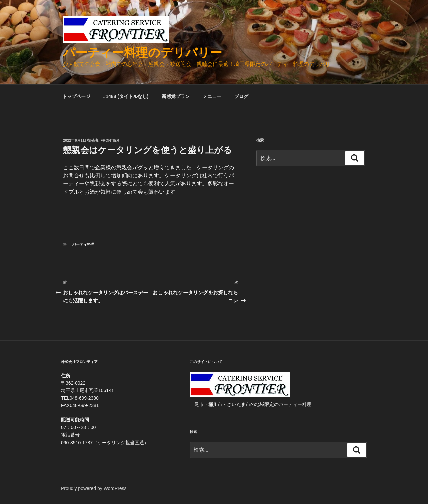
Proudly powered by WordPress (94, 488)
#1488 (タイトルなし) (126, 96)
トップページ (76, 96)
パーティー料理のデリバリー (142, 53)
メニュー (212, 96)
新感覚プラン (176, 96)
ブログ (241, 96)
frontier (110, 140)
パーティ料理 (83, 244)
